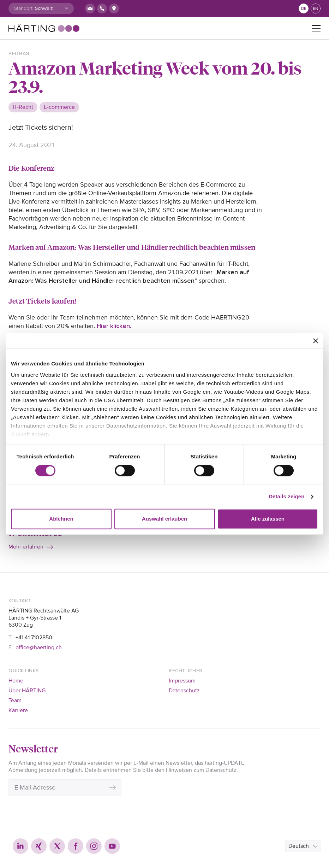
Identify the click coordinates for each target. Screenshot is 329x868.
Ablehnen (61, 519)
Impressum (182, 681)
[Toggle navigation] (316, 28)
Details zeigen (286, 496)
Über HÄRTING (27, 691)
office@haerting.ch (39, 647)
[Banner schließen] (316, 341)
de (304, 9)
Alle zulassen (268, 519)
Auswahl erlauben (164, 519)
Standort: (24, 8)
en (316, 9)
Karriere (18, 710)
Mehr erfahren (26, 547)
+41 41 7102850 (34, 638)
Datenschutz (184, 691)
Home (16, 681)
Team (15, 700)
